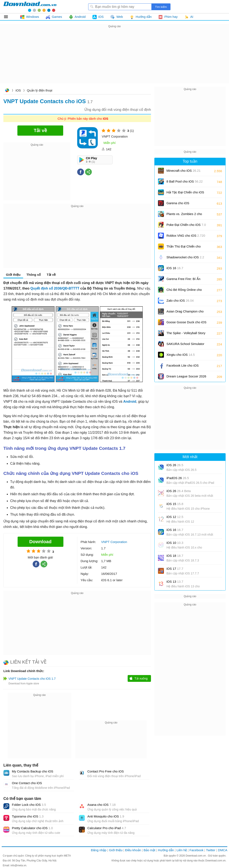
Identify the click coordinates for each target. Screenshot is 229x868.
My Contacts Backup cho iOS (33, 771)
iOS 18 (175, 556)
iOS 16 (175, 268)
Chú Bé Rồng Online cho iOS (184, 291)
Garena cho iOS (178, 203)
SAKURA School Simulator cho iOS (185, 345)
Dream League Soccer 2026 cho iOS (186, 378)
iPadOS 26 (178, 478)
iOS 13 (175, 582)
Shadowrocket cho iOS (185, 257)
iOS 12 (175, 517)
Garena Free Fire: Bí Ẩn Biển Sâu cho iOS (183, 280)
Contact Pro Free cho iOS (106, 771)
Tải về (51, 275)
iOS (18, 90)
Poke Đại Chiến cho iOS (186, 225)
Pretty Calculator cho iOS (32, 828)
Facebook (197, 850)
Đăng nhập (99, 850)
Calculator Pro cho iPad (107, 828)
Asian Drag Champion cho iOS (185, 313)
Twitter (211, 850)
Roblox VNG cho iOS (186, 236)
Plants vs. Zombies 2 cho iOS (184, 215)
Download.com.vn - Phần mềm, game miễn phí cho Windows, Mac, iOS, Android (30, 7)
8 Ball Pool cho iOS (185, 181)
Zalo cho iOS (180, 300)
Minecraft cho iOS (184, 171)
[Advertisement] (114, 59)
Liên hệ (182, 850)
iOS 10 (175, 543)
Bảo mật (149, 850)
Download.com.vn (7, 91)
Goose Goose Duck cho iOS (186, 324)
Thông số (34, 275)
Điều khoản (133, 850)
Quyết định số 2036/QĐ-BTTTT (55, 288)
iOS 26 (175, 465)
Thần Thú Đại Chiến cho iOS (184, 248)
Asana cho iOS (101, 805)
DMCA (223, 850)
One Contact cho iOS (27, 783)
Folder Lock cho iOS (29, 805)
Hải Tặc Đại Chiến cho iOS (185, 192)
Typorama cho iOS (28, 816)
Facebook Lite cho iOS (183, 367)
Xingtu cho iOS (181, 355)
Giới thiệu (13, 275)
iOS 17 (175, 569)
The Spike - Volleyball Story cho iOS (186, 334)
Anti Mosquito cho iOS (106, 816)
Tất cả (8, 17)
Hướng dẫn (166, 850)
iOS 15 (175, 504)
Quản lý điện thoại (40, 90)
